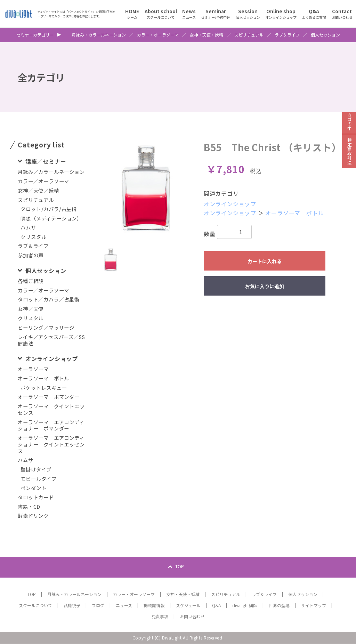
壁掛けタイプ (36, 470)
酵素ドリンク (33, 516)
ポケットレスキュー (44, 388)
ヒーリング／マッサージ (46, 328)
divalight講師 (245, 606)
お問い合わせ (192, 617)
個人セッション (325, 35)
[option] (146, 188)
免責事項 (160, 617)
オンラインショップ (51, 359)
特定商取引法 (349, 156)
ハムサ (28, 228)
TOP (180, 567)
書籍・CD (29, 507)
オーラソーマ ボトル (43, 379)
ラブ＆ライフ (287, 35)
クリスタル (33, 237)
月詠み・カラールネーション (99, 35)
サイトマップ (314, 606)
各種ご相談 (31, 281)
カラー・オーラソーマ (158, 35)
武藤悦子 (72, 606)
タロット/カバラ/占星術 (49, 209)
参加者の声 (31, 255)
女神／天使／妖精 (38, 191)
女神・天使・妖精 (207, 35)
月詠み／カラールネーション (51, 172)
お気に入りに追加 (265, 286)
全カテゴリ (41, 77)
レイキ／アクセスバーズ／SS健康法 (51, 340)
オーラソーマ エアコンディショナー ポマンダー (51, 425)
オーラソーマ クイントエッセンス (51, 409)
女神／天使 (31, 309)
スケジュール (188, 606)
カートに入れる (265, 261)
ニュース (124, 606)
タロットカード (36, 497)
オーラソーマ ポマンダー (49, 397)
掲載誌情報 (154, 606)
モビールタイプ (39, 479)
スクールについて (35, 606)
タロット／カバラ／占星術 (49, 300)
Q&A (216, 606)
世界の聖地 (279, 606)
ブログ (98, 606)
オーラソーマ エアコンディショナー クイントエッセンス (51, 444)
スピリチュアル (249, 35)
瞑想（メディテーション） (51, 219)
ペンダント (33, 488)
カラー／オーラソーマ (43, 181)
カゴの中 (349, 125)
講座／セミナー (45, 161)
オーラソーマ (33, 369)
